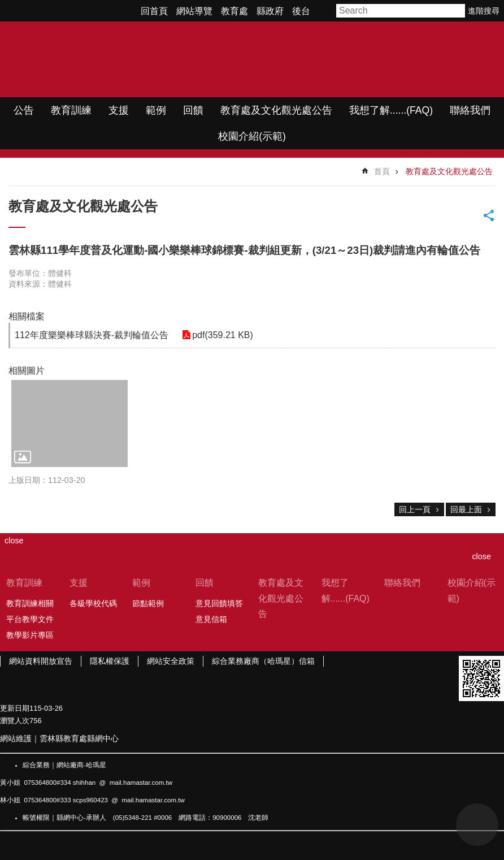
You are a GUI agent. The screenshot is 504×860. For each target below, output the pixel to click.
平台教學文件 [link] (30, 619)
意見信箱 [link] (211, 619)
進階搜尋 (484, 11)
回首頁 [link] (154, 11)
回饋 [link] (193, 110)
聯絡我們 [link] (470, 110)
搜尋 (457, 11)
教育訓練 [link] (71, 110)
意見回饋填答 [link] (219, 603)
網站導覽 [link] (194, 11)
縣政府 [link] (270, 11)
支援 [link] (119, 110)
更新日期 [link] (15, 708)
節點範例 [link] (148, 603)
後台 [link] (301, 11)
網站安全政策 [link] (171, 661)
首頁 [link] (382, 171)
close (481, 556)
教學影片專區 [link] (30, 635)
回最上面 (466, 509)
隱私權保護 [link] (110, 661)
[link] (69, 423)
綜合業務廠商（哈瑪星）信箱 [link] (263, 661)
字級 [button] (325, 11)
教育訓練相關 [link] (30, 603)
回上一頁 (415, 509)
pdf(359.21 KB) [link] (220, 335)
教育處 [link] (234, 11)
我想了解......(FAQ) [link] (391, 110)
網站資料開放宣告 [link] (41, 661)
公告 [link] (24, 110)
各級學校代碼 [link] (93, 603)
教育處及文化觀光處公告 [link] (276, 110)
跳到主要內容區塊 (6, 6)
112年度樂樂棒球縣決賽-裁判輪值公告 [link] (92, 335)
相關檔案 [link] (27, 316)
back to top (477, 825)
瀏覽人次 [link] (15, 721)
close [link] (14, 541)
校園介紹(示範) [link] (252, 136)
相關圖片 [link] (27, 371)
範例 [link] (156, 110)
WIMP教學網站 (119, 59)
